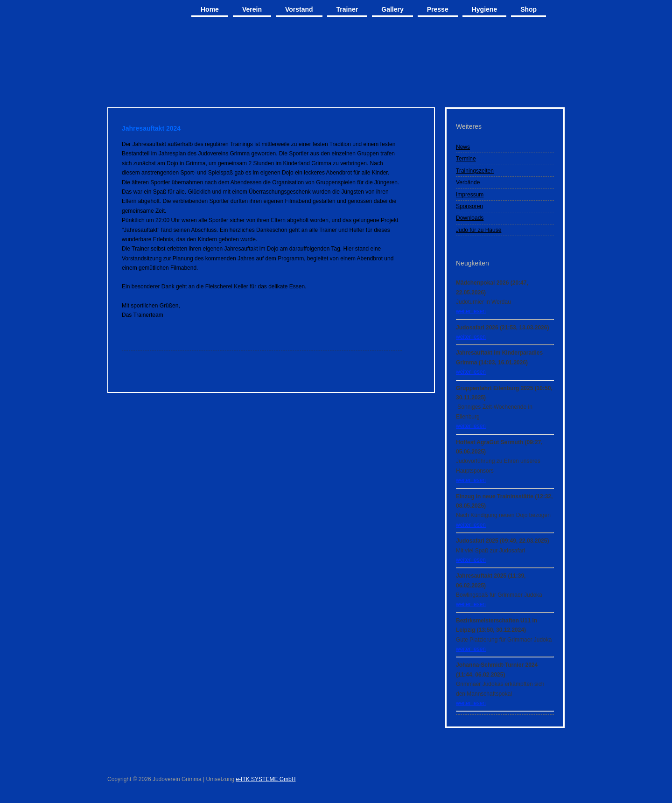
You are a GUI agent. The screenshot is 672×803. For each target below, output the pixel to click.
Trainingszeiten (475, 171)
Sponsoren (469, 206)
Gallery (392, 9)
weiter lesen (471, 311)
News (463, 147)
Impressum (470, 195)
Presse (438, 9)
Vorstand (299, 9)
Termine (466, 159)
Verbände (468, 182)
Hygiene (484, 9)
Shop (528, 9)
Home (210, 9)
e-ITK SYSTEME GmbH (266, 779)
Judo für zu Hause (479, 230)
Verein (252, 9)
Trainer (347, 9)
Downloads (470, 218)
